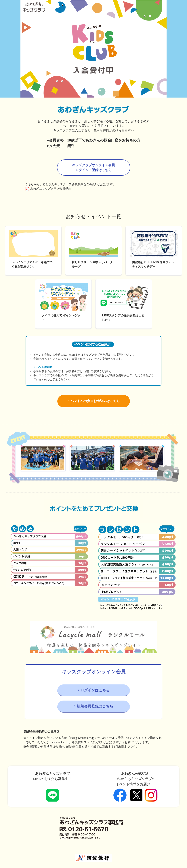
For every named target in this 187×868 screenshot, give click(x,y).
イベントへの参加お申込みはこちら (93, 401)
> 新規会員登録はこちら (94, 706)
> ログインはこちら (94, 690)
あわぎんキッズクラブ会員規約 (48, 189)
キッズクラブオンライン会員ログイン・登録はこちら (93, 167)
